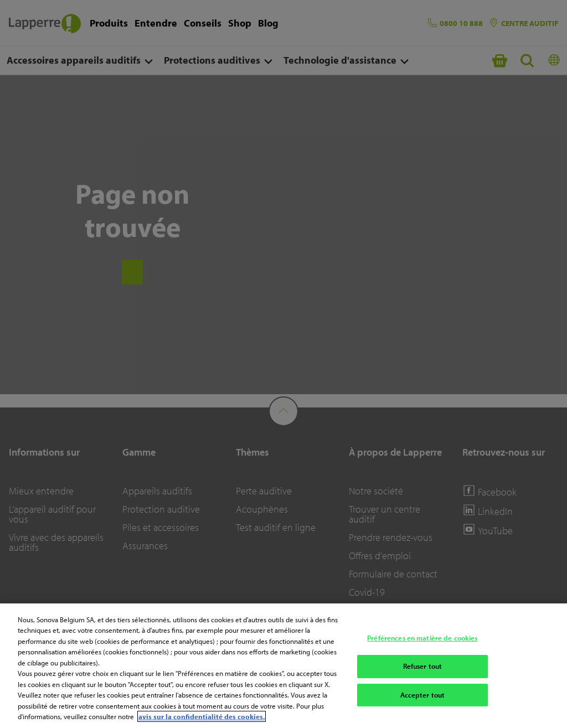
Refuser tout (423, 666)
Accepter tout (423, 695)
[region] (283, 666)
